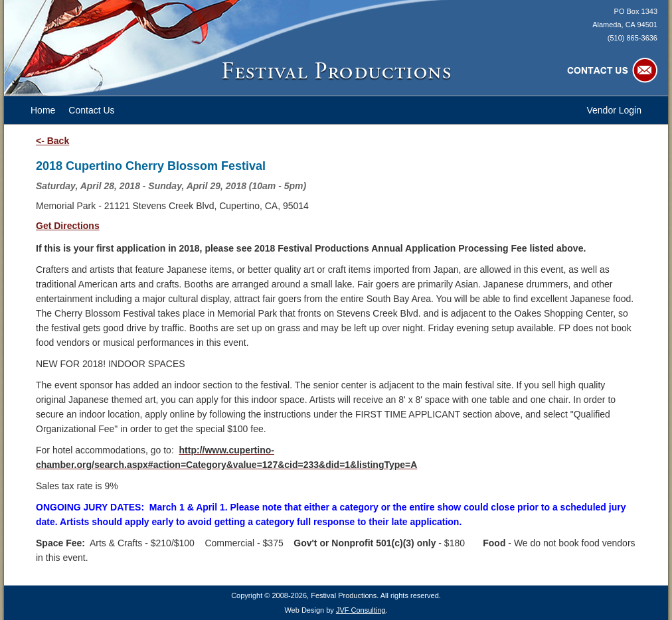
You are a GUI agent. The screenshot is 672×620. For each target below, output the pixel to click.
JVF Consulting (361, 610)
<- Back (52, 141)
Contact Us (91, 110)
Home (43, 110)
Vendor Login (614, 110)
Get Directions (68, 226)
